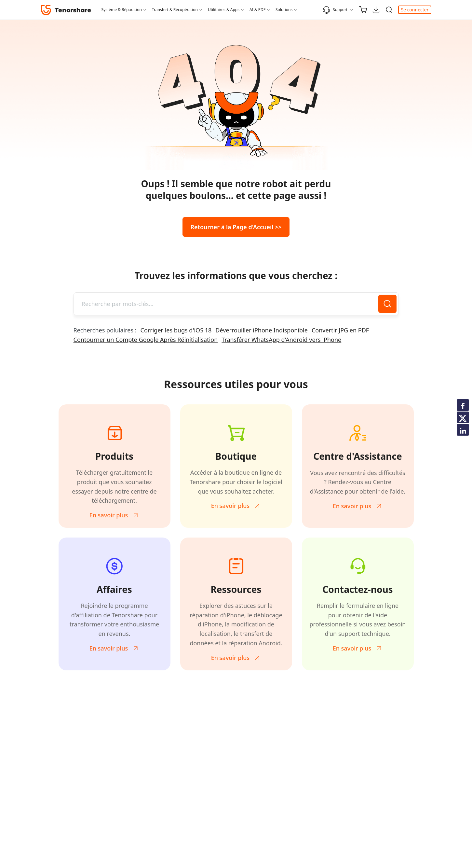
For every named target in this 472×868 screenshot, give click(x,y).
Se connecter (415, 10)
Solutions (284, 10)
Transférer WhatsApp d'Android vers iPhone (281, 340)
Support (335, 10)
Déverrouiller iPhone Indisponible (262, 330)
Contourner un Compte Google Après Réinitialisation (146, 340)
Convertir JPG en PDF (340, 330)
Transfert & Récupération (175, 10)
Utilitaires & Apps (224, 10)
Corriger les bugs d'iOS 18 (176, 330)
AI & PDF (257, 10)
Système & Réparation (122, 10)
